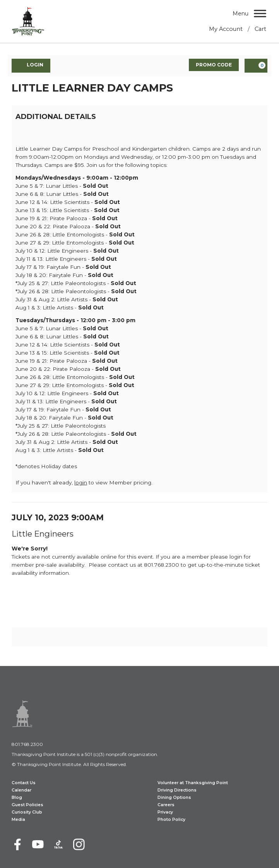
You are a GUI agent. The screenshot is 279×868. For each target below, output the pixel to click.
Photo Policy (171, 820)
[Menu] (260, 13)
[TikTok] (58, 844)
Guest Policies (27, 805)
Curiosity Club (27, 812)
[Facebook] (17, 844)
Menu (240, 14)
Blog (17, 798)
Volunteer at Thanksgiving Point (193, 783)
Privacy (165, 812)
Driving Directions (177, 790)
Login (31, 65)
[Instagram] (79, 844)
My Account (226, 29)
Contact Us (24, 783)
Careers (166, 805)
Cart (260, 29)
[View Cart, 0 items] (256, 66)
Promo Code (214, 65)
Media (18, 820)
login (81, 482)
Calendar (21, 790)
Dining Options (174, 798)
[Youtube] (38, 844)
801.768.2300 (27, 744)
